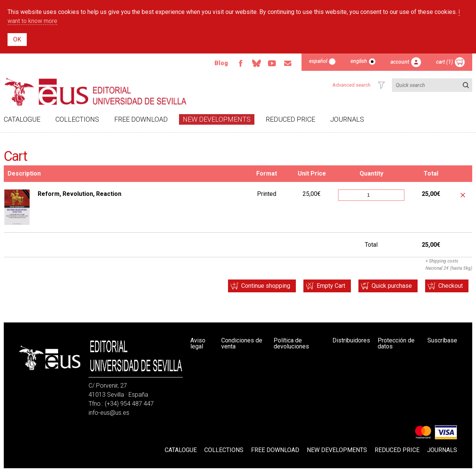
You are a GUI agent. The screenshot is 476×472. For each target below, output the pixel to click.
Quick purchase (392, 286)
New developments (217, 119)
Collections (77, 119)
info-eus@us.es (109, 413)
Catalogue (22, 119)
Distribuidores (351, 340)
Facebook (240, 63)
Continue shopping (266, 286)
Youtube (272, 63)
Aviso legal (198, 343)
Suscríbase (442, 340)
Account (400, 62)
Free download (141, 119)
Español (318, 61)
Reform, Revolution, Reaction (80, 194)
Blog (221, 63)
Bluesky (256, 63)
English (359, 61)
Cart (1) (445, 62)
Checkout (451, 286)
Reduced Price (290, 119)
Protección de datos (396, 343)
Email (288, 63)
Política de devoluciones (291, 343)
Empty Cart (331, 286)
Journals (347, 119)
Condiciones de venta (242, 343)
